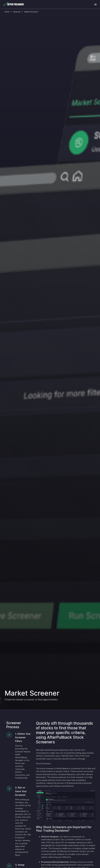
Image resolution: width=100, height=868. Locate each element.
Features (17, 12)
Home (7, 12)
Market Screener (31, 12)
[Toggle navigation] (96, 4)
